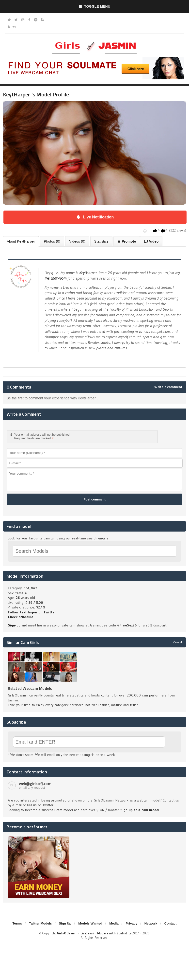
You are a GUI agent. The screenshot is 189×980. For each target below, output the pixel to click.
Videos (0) (77, 241)
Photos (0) (52, 241)
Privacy (131, 923)
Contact (171, 923)
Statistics (101, 241)
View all (178, 642)
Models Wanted (90, 923)
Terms (17, 923)
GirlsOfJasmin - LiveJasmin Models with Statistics (94, 933)
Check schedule (21, 617)
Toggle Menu (95, 6)
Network (151, 923)
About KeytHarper (21, 241)
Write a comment (168, 387)
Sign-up (14, 625)
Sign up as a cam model (140, 810)
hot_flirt (30, 588)
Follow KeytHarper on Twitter (32, 612)
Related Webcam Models (30, 688)
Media (114, 923)
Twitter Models (40, 923)
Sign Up (65, 923)
